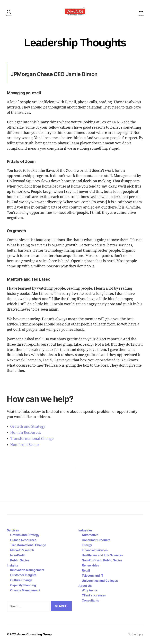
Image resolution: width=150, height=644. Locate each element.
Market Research (22, 550)
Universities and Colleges (100, 581)
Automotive (90, 535)
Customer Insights (24, 575)
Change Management (25, 590)
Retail (86, 571)
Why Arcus (90, 590)
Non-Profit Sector (25, 445)
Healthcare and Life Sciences (102, 555)
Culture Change (21, 580)
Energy (87, 545)
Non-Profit (17, 555)
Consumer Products (96, 540)
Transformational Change (32, 439)
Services (13, 530)
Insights (12, 565)
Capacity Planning (23, 585)
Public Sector (20, 560)
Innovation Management (27, 570)
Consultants (90, 601)
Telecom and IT (93, 576)
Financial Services (95, 550)
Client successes (94, 595)
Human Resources (26, 433)
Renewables (90, 565)
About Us (85, 586)
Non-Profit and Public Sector (102, 560)
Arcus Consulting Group (34, 634)
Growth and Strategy (28, 427)
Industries (86, 530)
